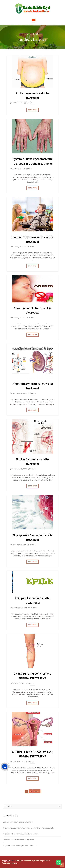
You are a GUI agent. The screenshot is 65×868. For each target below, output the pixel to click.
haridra (29, 103)
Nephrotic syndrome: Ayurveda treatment (20, 846)
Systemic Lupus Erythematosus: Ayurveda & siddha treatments (28, 828)
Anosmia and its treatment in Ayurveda (19, 840)
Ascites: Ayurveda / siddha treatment (18, 822)
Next (37, 791)
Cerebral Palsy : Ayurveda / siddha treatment (21, 834)
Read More (32, 110)
